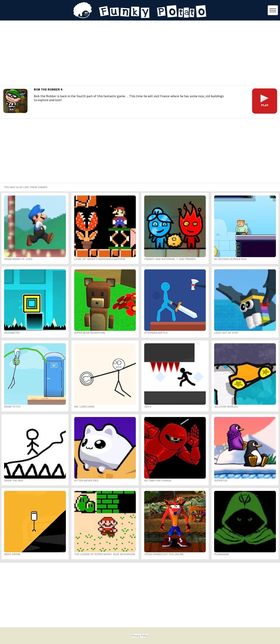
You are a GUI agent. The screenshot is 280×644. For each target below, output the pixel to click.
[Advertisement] (140, 54)
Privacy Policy (140, 636)
